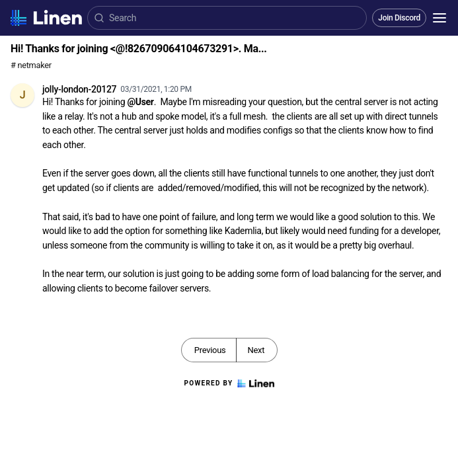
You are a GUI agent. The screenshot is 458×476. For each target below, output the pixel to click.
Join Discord (399, 18)
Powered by (229, 383)
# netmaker (31, 65)
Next (256, 350)
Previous (210, 350)
